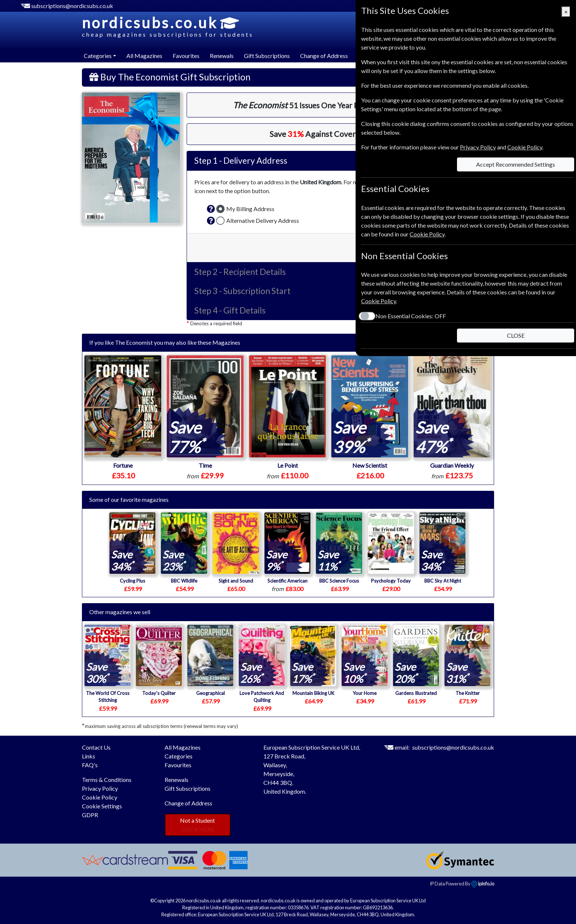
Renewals (222, 56)
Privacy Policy (100, 788)
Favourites (186, 56)
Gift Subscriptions (267, 56)
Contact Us (96, 747)
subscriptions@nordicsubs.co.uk (72, 6)
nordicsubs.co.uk (168, 26)
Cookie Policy (100, 797)
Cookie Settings (102, 806)
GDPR (90, 815)
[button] (211, 209)
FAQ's (90, 765)
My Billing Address (250, 209)
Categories (179, 756)
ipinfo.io (483, 884)
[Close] (566, 12)
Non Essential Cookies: (411, 316)
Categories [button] (98, 56)
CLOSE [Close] (516, 335)
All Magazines (144, 56)
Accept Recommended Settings (516, 164)
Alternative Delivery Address (263, 220)
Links (89, 756)
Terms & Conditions (107, 780)
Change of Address (324, 56)
